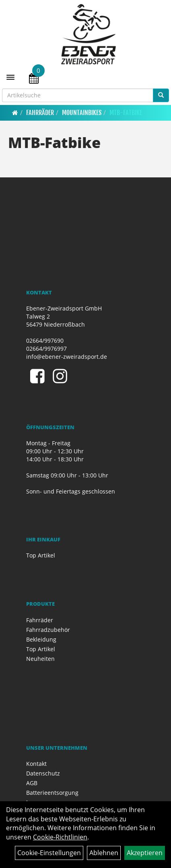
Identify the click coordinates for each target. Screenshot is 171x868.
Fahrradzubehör (48, 630)
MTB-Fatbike (126, 113)
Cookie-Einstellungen (49, 853)
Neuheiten (40, 659)
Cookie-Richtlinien (60, 837)
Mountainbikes (82, 113)
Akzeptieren (145, 853)
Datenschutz (43, 773)
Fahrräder (40, 113)
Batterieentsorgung (52, 793)
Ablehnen (104, 853)
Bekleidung (41, 639)
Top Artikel (41, 555)
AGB (32, 783)
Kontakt (36, 764)
